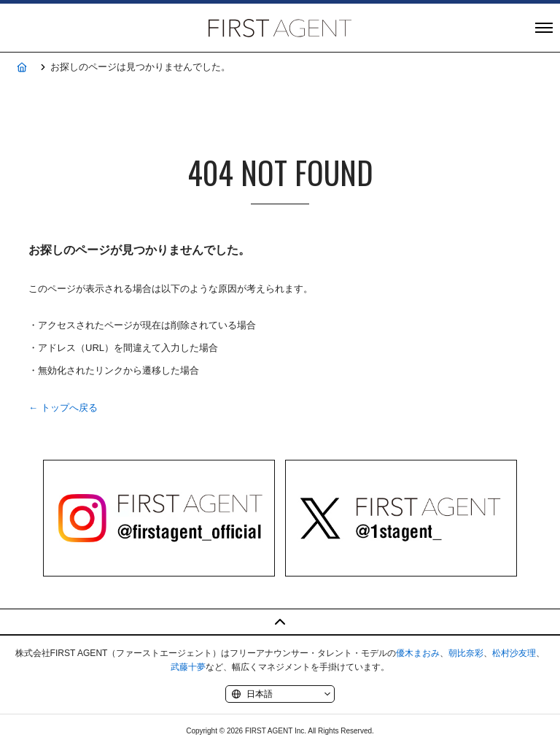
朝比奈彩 (466, 653)
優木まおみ (418, 653)
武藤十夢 (188, 667)
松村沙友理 (514, 653)
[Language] (280, 694)
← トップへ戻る (63, 408)
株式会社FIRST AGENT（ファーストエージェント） (280, 28)
